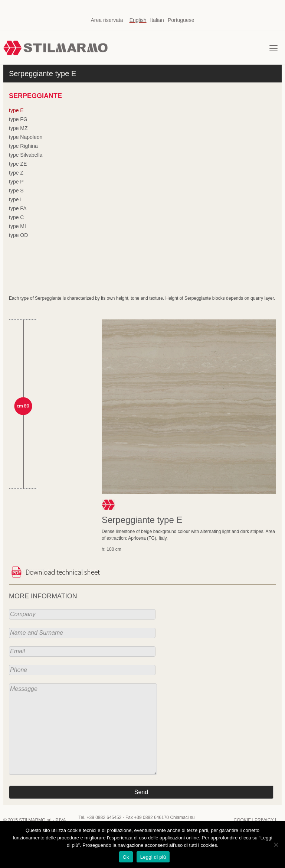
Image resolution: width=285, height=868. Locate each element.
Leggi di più (153, 857)
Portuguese (181, 20)
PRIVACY (264, 820)
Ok (126, 857)
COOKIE (242, 820)
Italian (157, 20)
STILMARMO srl (35, 820)
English (138, 20)
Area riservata (107, 20)
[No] (276, 845)
